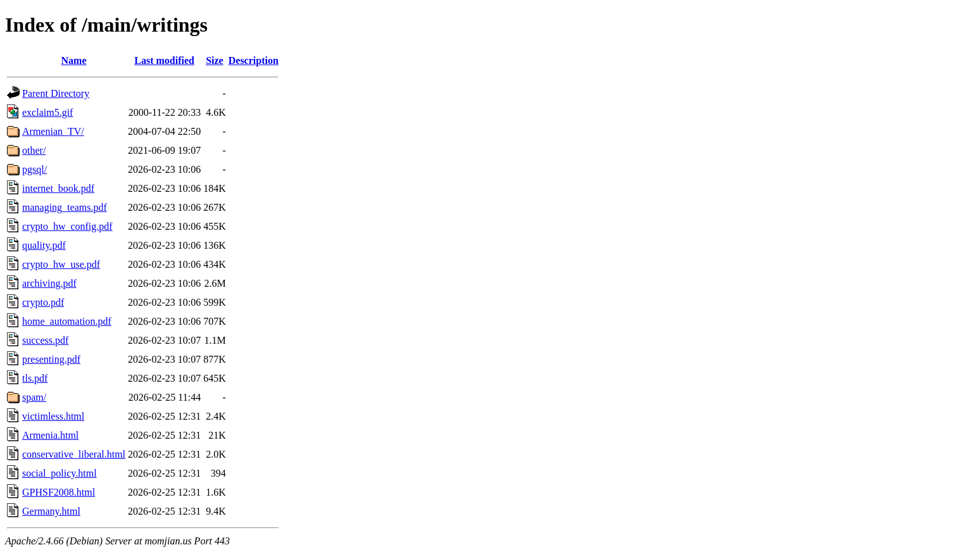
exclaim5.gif (47, 112)
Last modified (164, 60)
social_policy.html (60, 473)
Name (74, 60)
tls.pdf (35, 378)
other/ (34, 150)
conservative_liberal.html (74, 454)
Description (254, 60)
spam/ (34, 397)
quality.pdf (44, 245)
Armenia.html (50, 435)
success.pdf (45, 340)
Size (215, 60)
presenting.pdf (51, 359)
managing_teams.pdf (65, 207)
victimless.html (53, 416)
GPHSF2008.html (59, 492)
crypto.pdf (43, 302)
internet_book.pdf (58, 188)
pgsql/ (35, 169)
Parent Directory (56, 93)
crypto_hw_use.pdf (61, 264)
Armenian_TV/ (53, 131)
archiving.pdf (49, 283)
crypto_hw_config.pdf (67, 226)
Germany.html (51, 511)
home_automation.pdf (67, 321)
